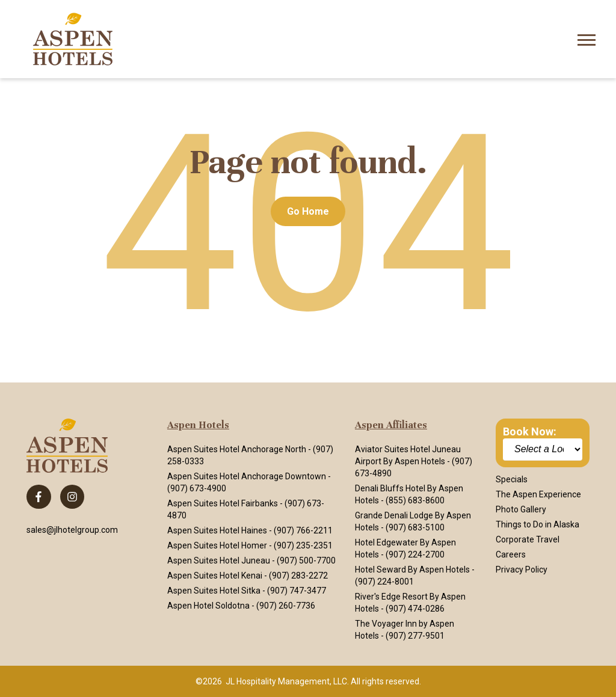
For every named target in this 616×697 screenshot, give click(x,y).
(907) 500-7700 (306, 560)
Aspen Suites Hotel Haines (217, 530)
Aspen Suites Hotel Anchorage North (237, 449)
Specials (512, 479)
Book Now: (530, 431)
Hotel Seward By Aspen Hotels (412, 570)
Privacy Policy (522, 570)
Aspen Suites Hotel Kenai (215, 576)
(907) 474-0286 (415, 609)
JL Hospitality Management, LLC (286, 681)
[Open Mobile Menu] (587, 39)
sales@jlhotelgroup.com (72, 530)
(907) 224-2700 (415, 554)
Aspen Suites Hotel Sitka (214, 591)
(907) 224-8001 (384, 582)
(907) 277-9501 (415, 636)
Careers (511, 554)
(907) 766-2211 (303, 530)
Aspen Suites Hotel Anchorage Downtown (247, 476)
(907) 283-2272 (298, 576)
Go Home (308, 211)
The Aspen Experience (538, 494)
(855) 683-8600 (415, 500)
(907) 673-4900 (197, 488)
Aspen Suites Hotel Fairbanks (223, 503)
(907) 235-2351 (303, 545)
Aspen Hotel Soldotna (208, 606)
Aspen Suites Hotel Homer (217, 545)
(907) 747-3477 (297, 591)
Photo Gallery (521, 509)
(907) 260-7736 (286, 606)
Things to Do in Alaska (537, 524)
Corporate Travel (528, 539)
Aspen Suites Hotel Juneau (219, 560)
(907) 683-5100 (415, 527)
